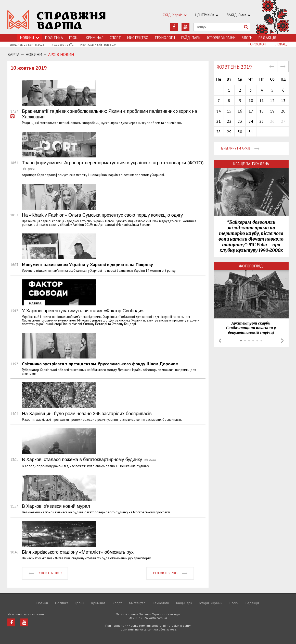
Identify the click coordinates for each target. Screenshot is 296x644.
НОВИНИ (34, 54)
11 (262, 101)
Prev (220, 341)
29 (229, 132)
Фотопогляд (251, 266)
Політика (54, 38)
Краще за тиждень (251, 164)
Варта (13, 54)
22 (229, 121)
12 (272, 101)
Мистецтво (138, 38)
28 (218, 132)
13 (283, 101)
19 (272, 111)
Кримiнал (95, 38)
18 (262, 111)
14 (218, 111)
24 (251, 121)
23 (240, 121)
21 (218, 121)
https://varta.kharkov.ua (57, 20)
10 (251, 101)
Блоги (247, 38)
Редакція (267, 38)
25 (262, 121)
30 (240, 132)
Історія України (221, 38)
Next (282, 341)
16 (240, 111)
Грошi (74, 38)
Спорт (115, 38)
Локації (282, 44)
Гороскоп (257, 44)
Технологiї (165, 38)
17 (251, 111)
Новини (42, 603)
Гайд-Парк (191, 38)
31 (251, 132)
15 (229, 111)
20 (283, 111)
